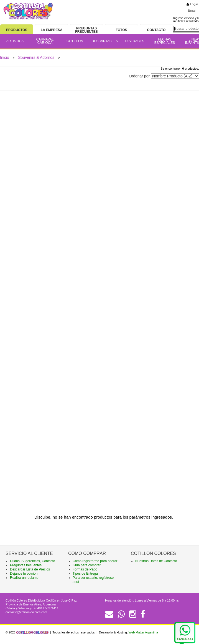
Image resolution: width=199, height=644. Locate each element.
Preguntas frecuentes (26, 565)
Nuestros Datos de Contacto (156, 561)
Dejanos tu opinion (24, 574)
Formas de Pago (85, 569)
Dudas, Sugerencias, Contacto (33, 561)
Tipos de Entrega (85, 574)
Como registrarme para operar (95, 561)
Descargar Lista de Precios (30, 569)
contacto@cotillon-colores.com (26, 612)
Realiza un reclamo (24, 578)
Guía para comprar (87, 565)
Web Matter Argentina (143, 632)
